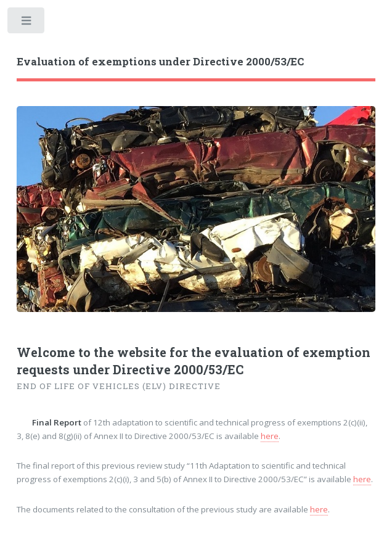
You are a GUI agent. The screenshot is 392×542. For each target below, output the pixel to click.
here (270, 436)
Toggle (27, 23)
